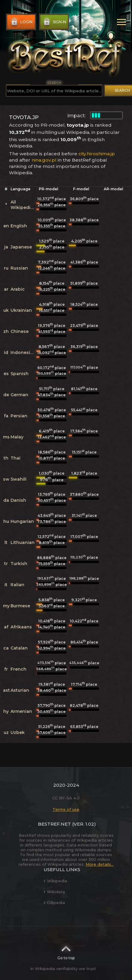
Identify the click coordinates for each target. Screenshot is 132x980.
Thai (15, 458)
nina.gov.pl (44, 160)
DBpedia (54, 903)
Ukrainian (21, 310)
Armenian (21, 711)
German (19, 395)
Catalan (19, 648)
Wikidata (54, 892)
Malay (17, 437)
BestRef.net (54, 824)
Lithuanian (23, 542)
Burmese (20, 606)
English (19, 226)
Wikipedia (55, 881)
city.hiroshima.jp (97, 154)
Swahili (18, 479)
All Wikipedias (23, 205)
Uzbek (18, 732)
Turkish (19, 564)
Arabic (18, 289)
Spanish (20, 374)
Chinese (20, 331)
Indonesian (23, 352)
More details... (100, 864)
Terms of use (66, 809)
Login (21, 22)
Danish (18, 500)
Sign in (54, 22)
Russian (19, 268)
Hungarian (22, 521)
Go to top (66, 951)
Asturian (20, 690)
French (18, 669)
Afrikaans (21, 627)
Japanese (21, 247)
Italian (17, 585)
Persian (19, 416)
